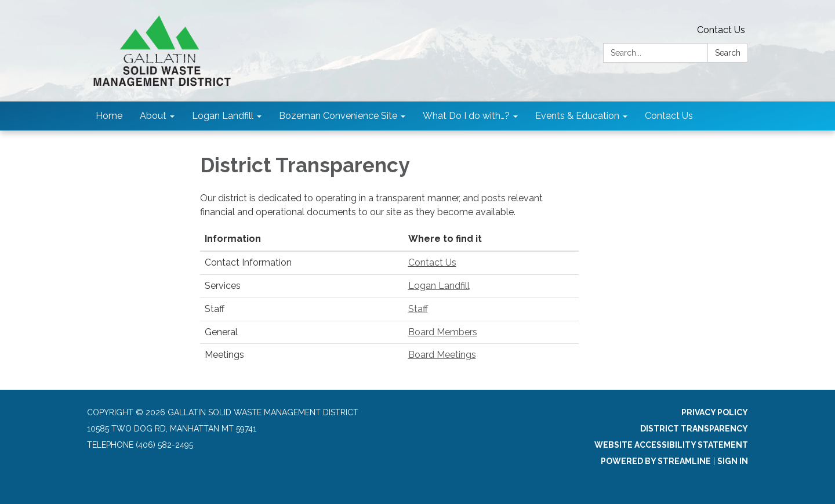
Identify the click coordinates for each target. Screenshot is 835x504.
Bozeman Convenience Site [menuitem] (338, 116)
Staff (418, 309)
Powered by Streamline (656, 461)
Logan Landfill (439, 286)
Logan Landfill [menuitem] (223, 116)
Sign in (733, 461)
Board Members (443, 332)
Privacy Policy (715, 412)
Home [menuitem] (109, 116)
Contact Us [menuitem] (669, 116)
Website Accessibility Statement (671, 445)
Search (728, 53)
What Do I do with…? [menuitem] (466, 116)
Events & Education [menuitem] (577, 116)
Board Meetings (442, 355)
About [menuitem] (153, 116)
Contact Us (721, 30)
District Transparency (694, 429)
